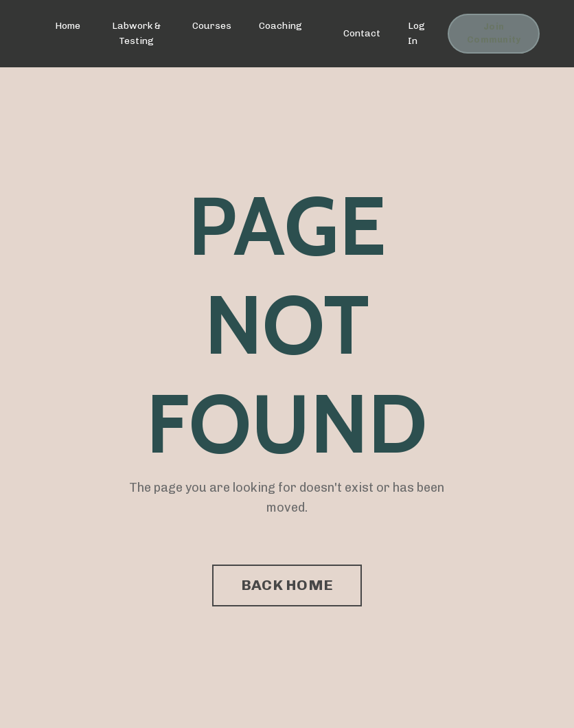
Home (68, 26)
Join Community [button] (494, 33)
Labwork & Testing (136, 33)
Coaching (280, 26)
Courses (212, 26)
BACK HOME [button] (287, 585)
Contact (362, 33)
